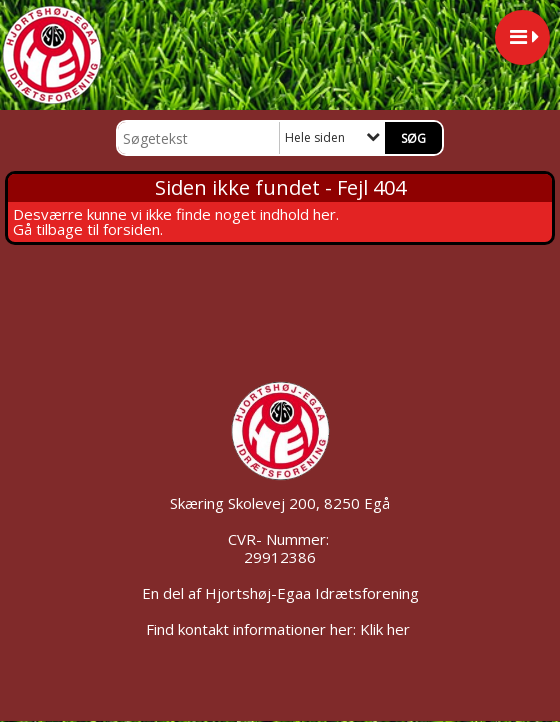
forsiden (131, 229)
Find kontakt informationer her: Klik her (280, 629)
